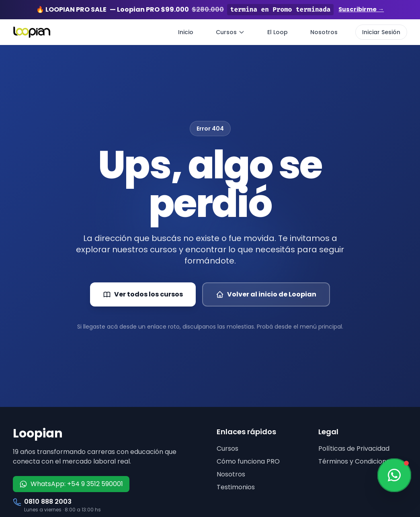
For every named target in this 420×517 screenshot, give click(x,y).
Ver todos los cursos (143, 294)
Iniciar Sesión (381, 32)
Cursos (230, 32)
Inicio (186, 32)
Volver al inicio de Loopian (266, 294)
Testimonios (236, 487)
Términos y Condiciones (356, 461)
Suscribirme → (361, 9)
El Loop (278, 32)
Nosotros (324, 32)
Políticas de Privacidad (354, 449)
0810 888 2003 (48, 502)
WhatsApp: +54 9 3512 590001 (71, 484)
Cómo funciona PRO (248, 461)
